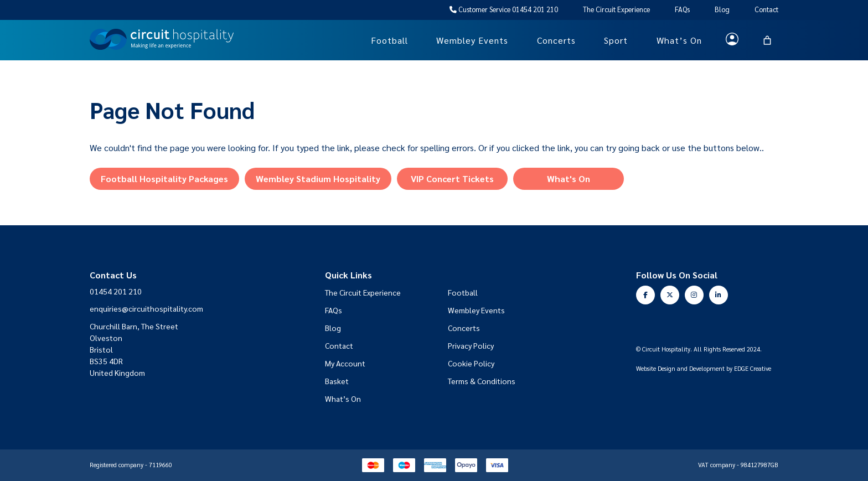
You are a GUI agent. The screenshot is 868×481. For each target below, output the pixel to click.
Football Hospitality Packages (164, 179)
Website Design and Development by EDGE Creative (704, 369)
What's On (569, 179)
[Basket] (767, 40)
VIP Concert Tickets (452, 179)
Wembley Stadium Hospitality (318, 179)
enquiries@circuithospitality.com (146, 308)
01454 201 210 (116, 291)
